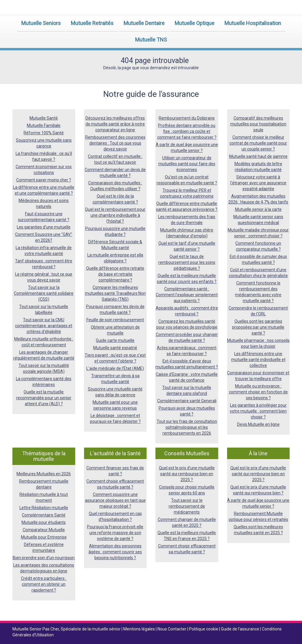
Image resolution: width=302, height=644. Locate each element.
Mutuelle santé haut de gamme (258, 156)
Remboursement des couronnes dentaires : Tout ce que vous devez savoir (115, 143)
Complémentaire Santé (44, 515)
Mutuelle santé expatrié (115, 348)
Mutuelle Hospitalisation (253, 23)
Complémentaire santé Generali (187, 401)
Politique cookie (204, 629)
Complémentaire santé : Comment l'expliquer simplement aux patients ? (187, 295)
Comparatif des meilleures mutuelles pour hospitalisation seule (258, 124)
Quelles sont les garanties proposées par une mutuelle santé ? (258, 327)
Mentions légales (139, 629)
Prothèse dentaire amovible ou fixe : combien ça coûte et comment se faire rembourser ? (187, 131)
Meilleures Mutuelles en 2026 (44, 474)
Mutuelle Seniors (41, 23)
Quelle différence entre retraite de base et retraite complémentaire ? (115, 274)
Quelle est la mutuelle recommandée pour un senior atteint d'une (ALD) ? (44, 398)
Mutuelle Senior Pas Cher (36, 629)
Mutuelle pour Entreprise (44, 537)
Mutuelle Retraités (92, 23)
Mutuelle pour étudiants (44, 522)
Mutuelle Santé (44, 118)
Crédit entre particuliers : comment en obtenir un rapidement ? (44, 584)
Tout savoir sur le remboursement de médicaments (187, 506)
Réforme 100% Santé (44, 133)
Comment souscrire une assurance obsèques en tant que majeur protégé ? (115, 500)
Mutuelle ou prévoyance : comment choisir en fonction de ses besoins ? (258, 392)
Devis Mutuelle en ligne (258, 424)
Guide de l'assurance (241, 629)
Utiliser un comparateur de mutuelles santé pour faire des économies (187, 164)
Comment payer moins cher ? (44, 180)
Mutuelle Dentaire (144, 23)
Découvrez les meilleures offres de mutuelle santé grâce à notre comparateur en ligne (115, 124)
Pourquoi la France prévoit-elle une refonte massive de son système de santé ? (115, 533)
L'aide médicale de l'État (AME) (115, 368)
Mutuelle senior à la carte (258, 209)
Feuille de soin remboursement (115, 320)
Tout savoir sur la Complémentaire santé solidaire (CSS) (44, 293)
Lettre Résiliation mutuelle (44, 508)
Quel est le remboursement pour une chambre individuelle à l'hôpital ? (115, 215)
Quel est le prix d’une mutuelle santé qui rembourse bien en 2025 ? (187, 474)
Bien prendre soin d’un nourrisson (44, 558)
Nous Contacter (172, 629)
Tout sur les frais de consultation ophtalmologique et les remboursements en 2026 (187, 427)
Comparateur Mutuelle (44, 530)
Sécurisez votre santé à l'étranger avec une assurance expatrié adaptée (258, 183)
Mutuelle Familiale (44, 125)
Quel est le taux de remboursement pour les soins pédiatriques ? (187, 262)
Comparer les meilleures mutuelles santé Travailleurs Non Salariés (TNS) (115, 293)
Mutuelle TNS (151, 40)
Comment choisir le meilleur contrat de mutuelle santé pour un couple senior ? (258, 143)
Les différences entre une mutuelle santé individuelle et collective (258, 360)
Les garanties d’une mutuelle (44, 227)
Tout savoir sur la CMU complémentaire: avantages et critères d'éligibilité (44, 326)
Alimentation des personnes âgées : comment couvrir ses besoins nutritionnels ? (115, 552)
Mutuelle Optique (195, 23)
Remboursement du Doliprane (187, 118)
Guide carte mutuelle (115, 340)
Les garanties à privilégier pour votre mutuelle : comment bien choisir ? (258, 411)
